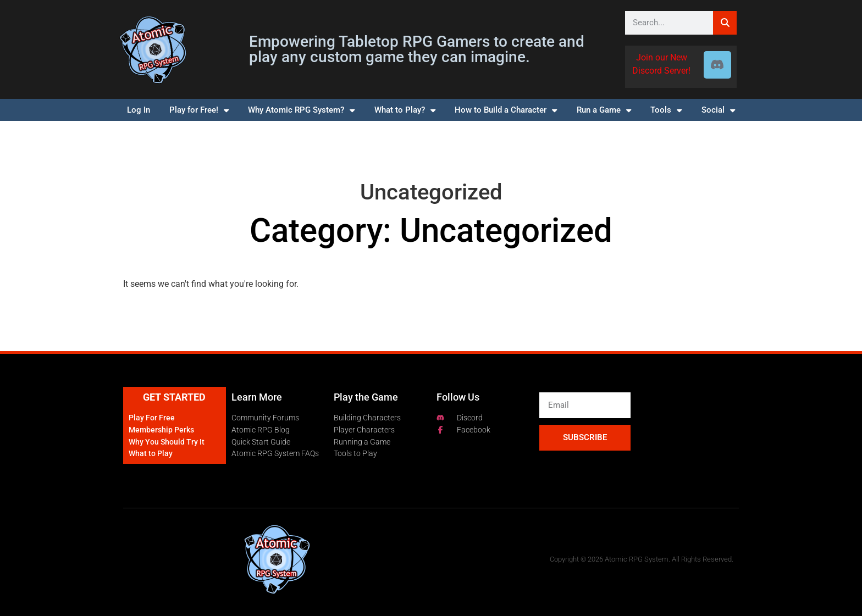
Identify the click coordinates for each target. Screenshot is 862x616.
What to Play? (405, 110)
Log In (139, 110)
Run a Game (604, 110)
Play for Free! (199, 110)
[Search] (725, 23)
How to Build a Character (506, 110)
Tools (666, 110)
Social (718, 110)
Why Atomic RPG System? (301, 110)
